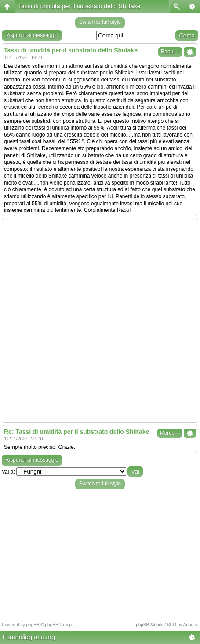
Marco (170, 433)
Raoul (170, 52)
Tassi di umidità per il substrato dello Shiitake (79, 6)
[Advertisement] (100, 320)
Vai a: (8, 472)
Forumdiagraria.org (29, 637)
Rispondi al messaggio (32, 35)
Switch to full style (100, 22)
